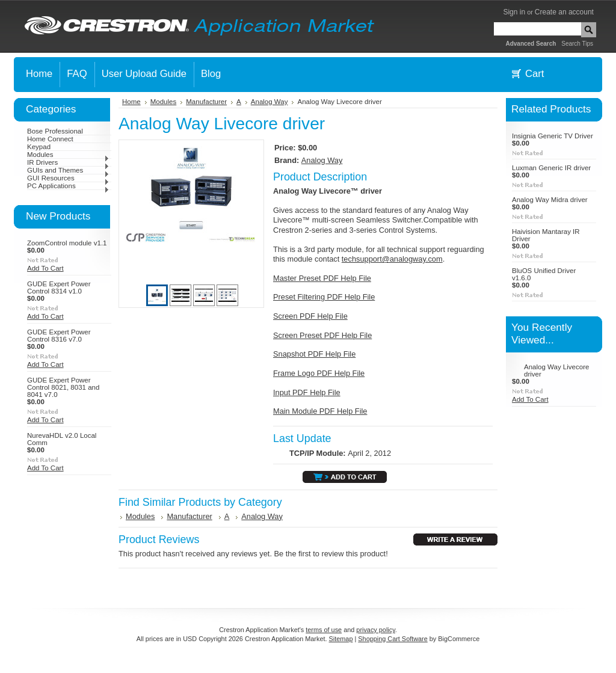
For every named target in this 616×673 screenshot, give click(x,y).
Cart (534, 74)
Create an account (564, 12)
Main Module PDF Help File (320, 411)
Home (131, 102)
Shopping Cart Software (393, 639)
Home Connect (50, 139)
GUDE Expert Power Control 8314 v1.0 (59, 287)
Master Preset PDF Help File (322, 278)
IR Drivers (68, 162)
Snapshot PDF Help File (314, 354)
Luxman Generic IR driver (551, 168)
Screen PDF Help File (310, 316)
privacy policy (375, 630)
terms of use (324, 630)
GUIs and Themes (68, 170)
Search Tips (577, 44)
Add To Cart (45, 268)
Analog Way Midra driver (550, 200)
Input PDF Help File (307, 392)
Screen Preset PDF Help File (322, 335)
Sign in (514, 12)
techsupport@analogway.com (392, 259)
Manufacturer (206, 102)
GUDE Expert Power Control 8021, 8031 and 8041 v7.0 (63, 387)
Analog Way (269, 102)
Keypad (39, 147)
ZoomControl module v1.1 (67, 243)
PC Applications (68, 186)
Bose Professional (55, 131)
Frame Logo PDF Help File (319, 373)
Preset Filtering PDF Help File (324, 297)
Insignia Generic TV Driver (553, 136)
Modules (68, 155)
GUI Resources (68, 178)
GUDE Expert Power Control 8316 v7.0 (59, 336)
